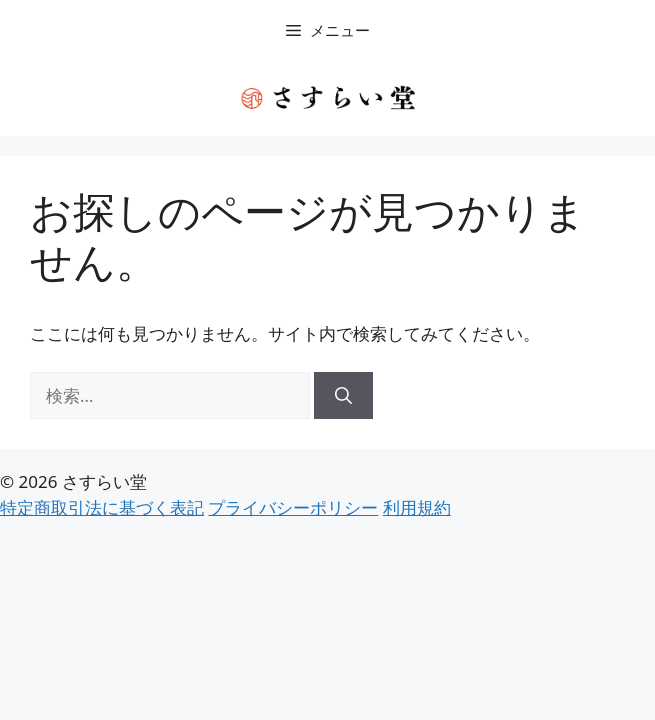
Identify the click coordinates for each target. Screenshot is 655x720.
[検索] (343, 396)
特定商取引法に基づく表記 (102, 507)
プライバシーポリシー (293, 507)
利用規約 (417, 507)
